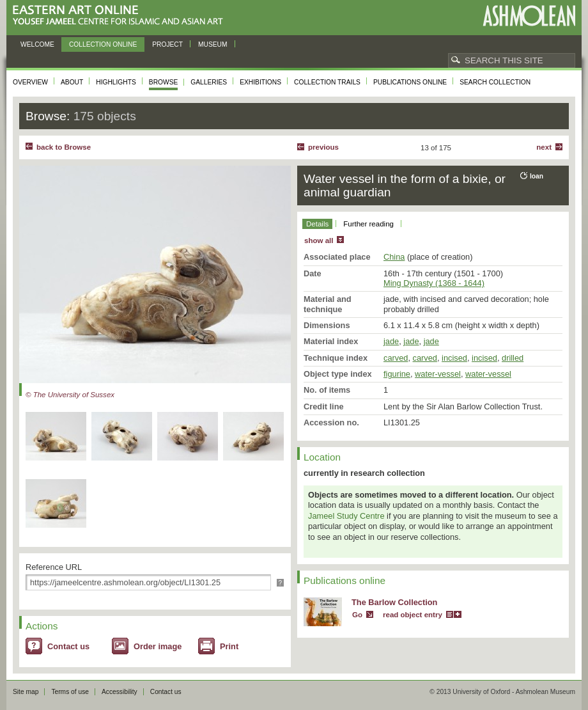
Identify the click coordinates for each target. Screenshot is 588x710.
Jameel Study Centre (346, 516)
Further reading (368, 224)
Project (167, 44)
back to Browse (64, 147)
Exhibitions (260, 82)
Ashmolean (529, 16)
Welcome (37, 44)
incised (454, 358)
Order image (158, 646)
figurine (397, 374)
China (394, 257)
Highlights (116, 82)
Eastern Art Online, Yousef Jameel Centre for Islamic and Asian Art (121, 16)
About (72, 82)
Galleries (209, 82)
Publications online (410, 82)
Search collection (495, 82)
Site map (26, 692)
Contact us (68, 646)
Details (317, 224)
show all (319, 241)
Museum (213, 44)
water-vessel (438, 374)
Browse (164, 82)
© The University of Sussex (70, 395)
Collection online (103, 44)
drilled (513, 358)
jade (391, 341)
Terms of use (70, 692)
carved (396, 358)
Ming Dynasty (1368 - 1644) (434, 283)
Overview (30, 82)
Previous (323, 147)
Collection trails (327, 82)
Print (229, 646)
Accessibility (120, 692)
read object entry (413, 615)
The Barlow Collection (394, 602)
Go (357, 615)
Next (544, 147)
